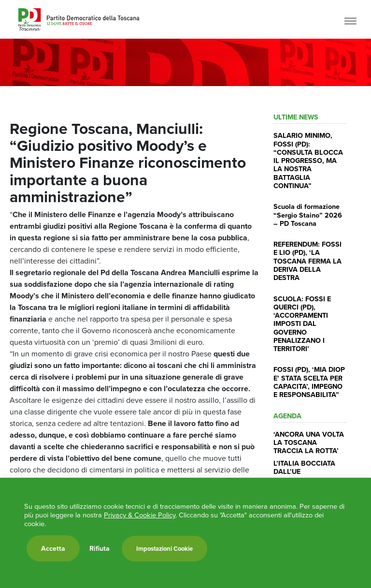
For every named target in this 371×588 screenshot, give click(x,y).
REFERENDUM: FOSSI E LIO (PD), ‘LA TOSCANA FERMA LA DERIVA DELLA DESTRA (307, 261)
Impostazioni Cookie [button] (164, 549)
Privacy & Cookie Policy (140, 515)
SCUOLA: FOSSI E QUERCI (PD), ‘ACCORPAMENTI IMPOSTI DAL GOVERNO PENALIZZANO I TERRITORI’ (302, 324)
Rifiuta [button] (100, 548)
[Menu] (350, 21)
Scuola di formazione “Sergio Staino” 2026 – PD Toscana (308, 215)
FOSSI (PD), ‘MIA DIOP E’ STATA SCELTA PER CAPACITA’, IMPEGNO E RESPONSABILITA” (309, 382)
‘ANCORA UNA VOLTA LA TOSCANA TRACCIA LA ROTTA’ (309, 442)
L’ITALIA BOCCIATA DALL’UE (304, 467)
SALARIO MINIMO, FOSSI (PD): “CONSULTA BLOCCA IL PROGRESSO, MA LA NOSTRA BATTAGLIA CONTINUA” (308, 160)
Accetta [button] (53, 548)
